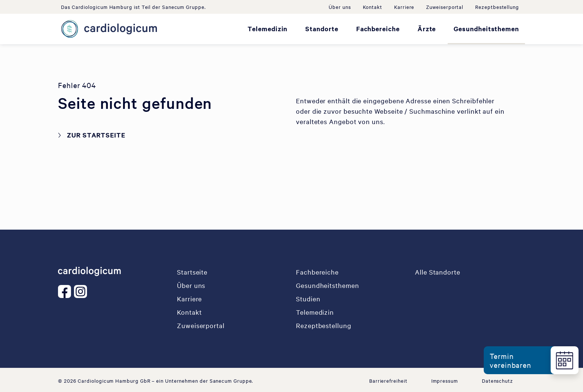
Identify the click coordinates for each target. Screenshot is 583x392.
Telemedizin (268, 29)
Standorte (322, 29)
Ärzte (427, 29)
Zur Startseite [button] (96, 135)
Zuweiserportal (445, 7)
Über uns (340, 7)
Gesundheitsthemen (486, 29)
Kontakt (373, 7)
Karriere (404, 7)
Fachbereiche (378, 29)
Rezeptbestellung (497, 7)
